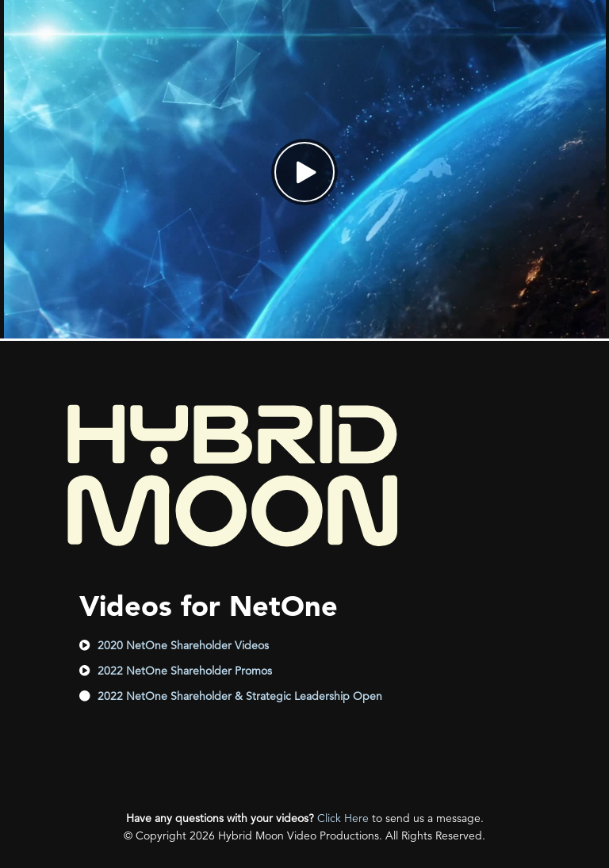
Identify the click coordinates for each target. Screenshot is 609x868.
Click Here (343, 818)
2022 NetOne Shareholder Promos (185, 671)
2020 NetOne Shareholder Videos (183, 645)
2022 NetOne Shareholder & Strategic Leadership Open (240, 696)
